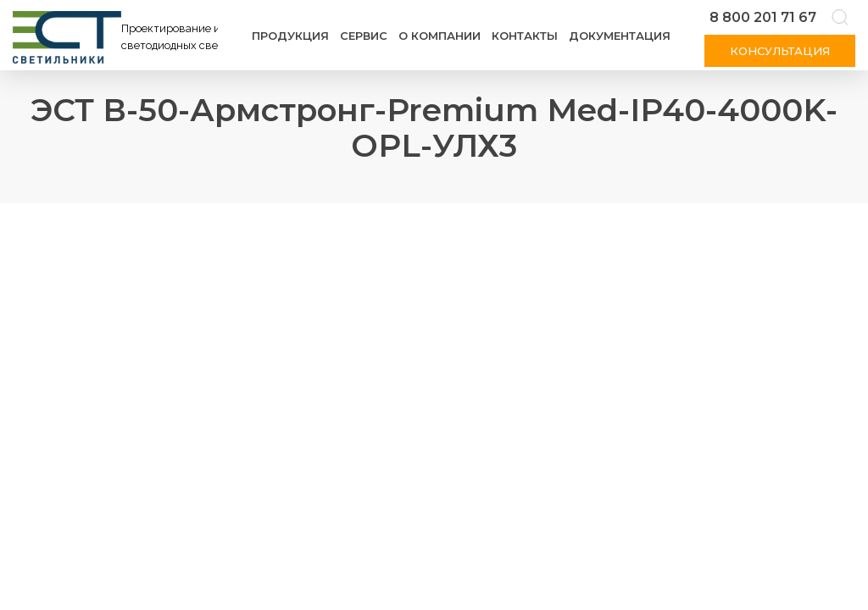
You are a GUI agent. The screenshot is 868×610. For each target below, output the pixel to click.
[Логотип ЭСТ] (119, 37)
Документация (620, 36)
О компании (440, 36)
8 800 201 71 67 (763, 17)
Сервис (364, 36)
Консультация (780, 51)
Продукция (290, 36)
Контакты (525, 36)
